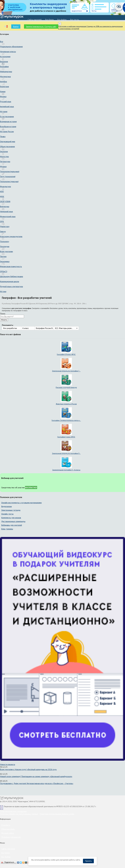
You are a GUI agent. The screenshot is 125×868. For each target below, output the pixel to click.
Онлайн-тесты (7, 514)
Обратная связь (8, 829)
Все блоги (49, 19)
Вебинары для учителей (12, 525)
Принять (88, 861)
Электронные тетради (11, 510)
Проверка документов (11, 837)
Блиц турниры (7, 529)
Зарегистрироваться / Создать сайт (41, 26)
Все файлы (62, 19)
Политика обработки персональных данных (19, 814)
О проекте (6, 825)
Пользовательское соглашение (13, 811)
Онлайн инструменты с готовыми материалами (21, 503)
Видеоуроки (6, 506)
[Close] (60, 24)
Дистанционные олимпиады (13, 521)
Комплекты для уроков (11, 518)
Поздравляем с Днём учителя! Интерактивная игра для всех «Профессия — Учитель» (37, 783)
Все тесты (74, 19)
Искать (4, 320)
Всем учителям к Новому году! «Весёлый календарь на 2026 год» (28, 769)
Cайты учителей (35, 19)
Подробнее (35, 862)
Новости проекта (7, 764)
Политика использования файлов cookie (57, 814)
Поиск (3, 314)
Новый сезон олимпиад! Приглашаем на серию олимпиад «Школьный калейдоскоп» (36, 776)
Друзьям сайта (8, 833)
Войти (16, 26)
